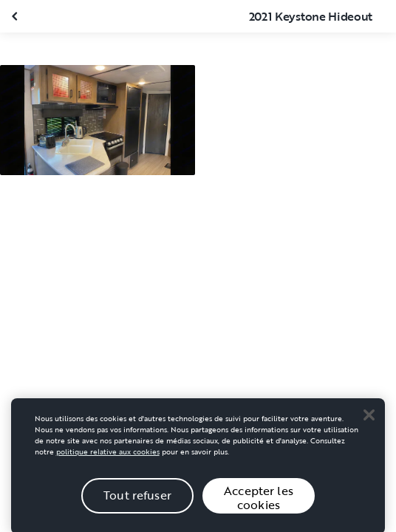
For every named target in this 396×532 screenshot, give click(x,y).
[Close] (369, 419)
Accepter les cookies (259, 502)
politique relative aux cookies (108, 456)
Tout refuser (137, 500)
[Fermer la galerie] (16, 16)
